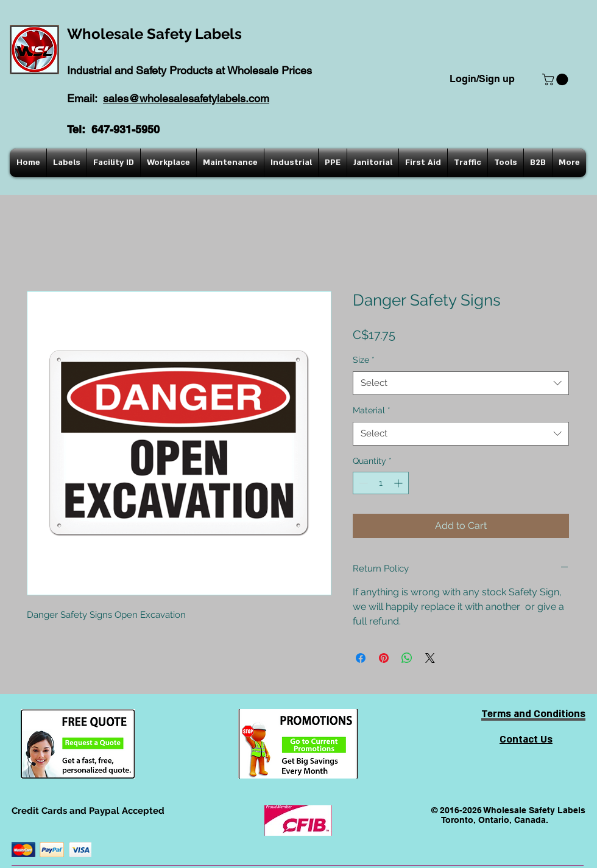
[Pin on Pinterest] (384, 658)
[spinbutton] (381, 483)
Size (364, 360)
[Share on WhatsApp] (407, 658)
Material (372, 410)
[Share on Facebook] (361, 658)
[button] (556, 79)
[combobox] (461, 383)
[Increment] (399, 483)
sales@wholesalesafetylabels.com (186, 98)
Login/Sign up (482, 79)
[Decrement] (362, 483)
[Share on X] (430, 658)
